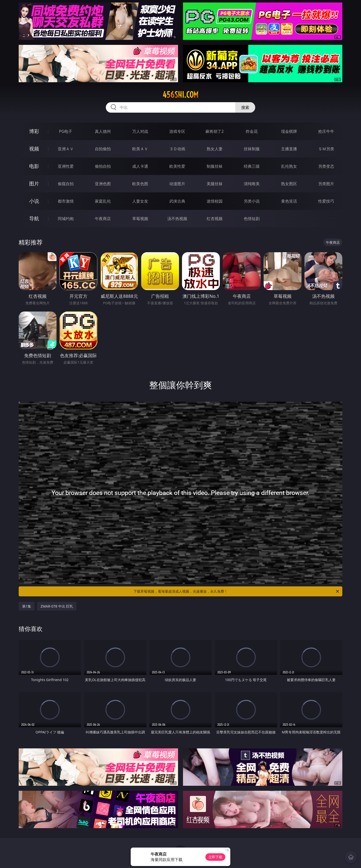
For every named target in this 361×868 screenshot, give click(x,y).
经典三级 (252, 166)
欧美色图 (140, 184)
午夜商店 (103, 219)
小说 (34, 201)
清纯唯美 (252, 184)
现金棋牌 (289, 131)
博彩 (34, 131)
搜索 (245, 107)
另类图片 (326, 184)
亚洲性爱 (66, 166)
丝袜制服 (252, 149)
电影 (34, 166)
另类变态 (326, 166)
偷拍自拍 (103, 166)
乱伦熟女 (289, 166)
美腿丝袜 (215, 184)
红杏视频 (215, 219)
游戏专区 (177, 131)
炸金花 (252, 131)
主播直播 (289, 149)
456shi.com (180, 95)
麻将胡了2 (214, 131)
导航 (34, 218)
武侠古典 (177, 201)
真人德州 (103, 131)
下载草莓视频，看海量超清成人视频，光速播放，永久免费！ (237, 591)
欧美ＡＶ (140, 149)
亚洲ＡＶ (66, 149)
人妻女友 (140, 201)
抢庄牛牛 (326, 131)
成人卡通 (140, 166)
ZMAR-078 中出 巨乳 (57, 606)
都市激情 (66, 201)
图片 (34, 184)
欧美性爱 (177, 166)
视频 (34, 149)
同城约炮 (66, 219)
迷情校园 (215, 201)
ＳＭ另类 (326, 149)
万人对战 (140, 131)
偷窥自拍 (66, 184)
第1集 (27, 606)
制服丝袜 (215, 166)
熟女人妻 (215, 149)
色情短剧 (252, 219)
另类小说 (252, 201)
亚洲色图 (103, 184)
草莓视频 (140, 219)
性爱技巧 (326, 201)
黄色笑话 (289, 201)
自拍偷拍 (103, 149)
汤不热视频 (177, 219)
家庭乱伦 (103, 201)
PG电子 (66, 131)
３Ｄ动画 (177, 149)
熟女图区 (289, 184)
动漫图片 (177, 184)
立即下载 (215, 857)
